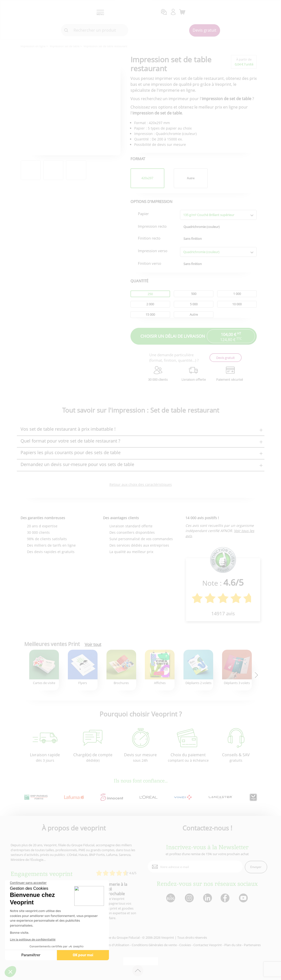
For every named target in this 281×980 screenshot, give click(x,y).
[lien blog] (170, 898)
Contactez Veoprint (208, 945)
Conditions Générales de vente (154, 945)
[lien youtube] (244, 898)
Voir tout (93, 645)
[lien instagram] (189, 898)
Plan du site (233, 945)
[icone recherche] (66, 30)
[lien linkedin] (207, 898)
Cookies (185, 945)
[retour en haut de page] (138, 971)
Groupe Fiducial (128, 937)
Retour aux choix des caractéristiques (141, 484)
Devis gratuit (204, 30)
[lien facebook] (226, 898)
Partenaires (252, 945)
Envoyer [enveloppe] (256, 867)
